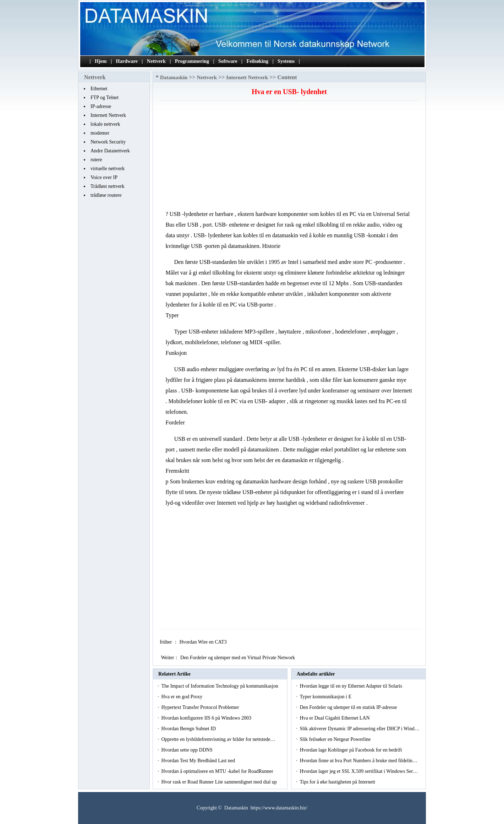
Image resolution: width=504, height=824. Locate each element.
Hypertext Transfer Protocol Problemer (201, 707)
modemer (100, 133)
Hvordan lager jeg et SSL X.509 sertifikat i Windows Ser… (359, 771)
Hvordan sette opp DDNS (187, 750)
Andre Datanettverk (110, 151)
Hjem (101, 61)
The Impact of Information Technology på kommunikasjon (220, 686)
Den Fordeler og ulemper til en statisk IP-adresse (349, 707)
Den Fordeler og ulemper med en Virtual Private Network (238, 658)
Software (228, 61)
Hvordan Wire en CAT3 (204, 642)
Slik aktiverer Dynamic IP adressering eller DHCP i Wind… (359, 729)
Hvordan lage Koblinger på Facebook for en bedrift (351, 750)
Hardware (127, 61)
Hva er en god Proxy (182, 697)
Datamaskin (174, 77)
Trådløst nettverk (108, 186)
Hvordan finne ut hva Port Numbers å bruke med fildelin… (358, 761)
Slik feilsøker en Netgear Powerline (336, 739)
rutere (96, 160)
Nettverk (156, 61)
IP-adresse (101, 106)
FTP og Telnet (105, 97)
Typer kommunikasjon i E (326, 697)
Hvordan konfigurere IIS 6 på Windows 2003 (207, 718)
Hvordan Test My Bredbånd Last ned (199, 761)
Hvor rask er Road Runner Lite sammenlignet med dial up (220, 782)
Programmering (192, 61)
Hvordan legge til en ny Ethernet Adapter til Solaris (351, 686)
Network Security (108, 142)
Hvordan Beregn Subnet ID (189, 729)
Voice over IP (104, 177)
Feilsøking (258, 61)
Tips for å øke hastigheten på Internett (338, 782)
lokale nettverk (105, 124)
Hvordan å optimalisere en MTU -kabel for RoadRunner (218, 771)
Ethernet (99, 89)
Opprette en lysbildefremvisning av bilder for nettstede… (218, 739)
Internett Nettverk (108, 115)
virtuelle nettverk (108, 169)
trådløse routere (106, 195)
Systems (286, 61)
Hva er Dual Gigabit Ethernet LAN (335, 718)
